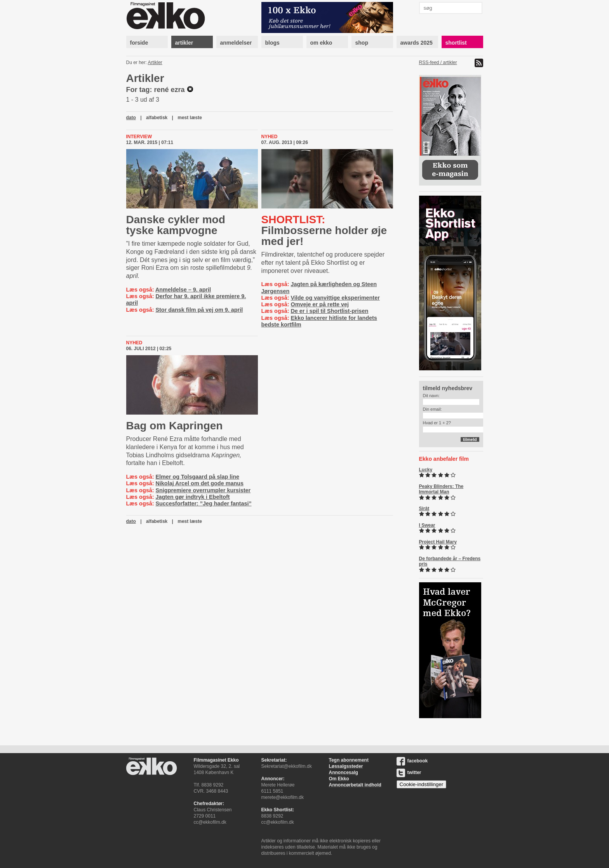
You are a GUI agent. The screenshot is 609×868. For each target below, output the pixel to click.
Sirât (424, 509)
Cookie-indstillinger (422, 784)
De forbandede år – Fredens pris (450, 561)
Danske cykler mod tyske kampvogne (176, 225)
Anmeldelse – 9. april (183, 290)
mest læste (190, 118)
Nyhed (270, 137)
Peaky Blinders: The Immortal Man (441, 489)
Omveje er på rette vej (320, 304)
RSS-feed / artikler (438, 62)
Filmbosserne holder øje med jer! (324, 230)
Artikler (155, 62)
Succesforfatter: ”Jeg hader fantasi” (203, 503)
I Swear (427, 525)
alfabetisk (157, 118)
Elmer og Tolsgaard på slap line (197, 477)
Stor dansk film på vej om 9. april (199, 310)
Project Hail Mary (438, 542)
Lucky (426, 470)
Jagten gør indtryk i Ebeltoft (192, 497)
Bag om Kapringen (175, 426)
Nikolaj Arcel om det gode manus (199, 483)
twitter (409, 773)
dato (131, 118)
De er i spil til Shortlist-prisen (329, 311)
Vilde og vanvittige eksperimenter (335, 298)
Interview (139, 137)
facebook (412, 761)
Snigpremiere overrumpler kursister (203, 490)
